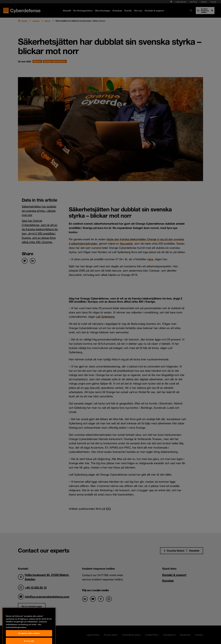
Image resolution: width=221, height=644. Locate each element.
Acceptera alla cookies (29, 640)
